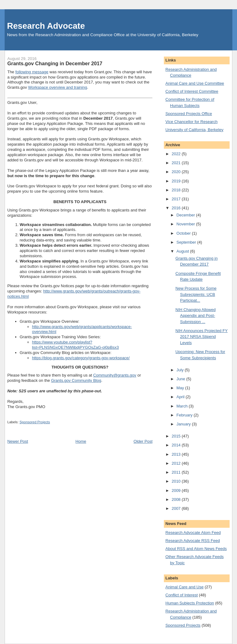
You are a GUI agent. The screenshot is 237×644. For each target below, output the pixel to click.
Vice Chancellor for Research (191, 122)
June (181, 379)
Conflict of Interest (182, 595)
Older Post (143, 441)
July (181, 370)
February (185, 415)
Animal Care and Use (185, 587)
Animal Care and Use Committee (195, 83)
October (184, 233)
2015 (177, 436)
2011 (177, 472)
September (187, 242)
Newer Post (18, 441)
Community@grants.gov (115, 375)
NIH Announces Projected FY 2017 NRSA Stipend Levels (202, 337)
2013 (177, 454)
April (181, 397)
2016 (177, 208)
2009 (177, 490)
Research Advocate (46, 26)
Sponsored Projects (35, 422)
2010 (177, 481)
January (184, 424)
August (183, 251)
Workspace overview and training (58, 87)
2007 (177, 508)
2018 (177, 190)
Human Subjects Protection (190, 603)
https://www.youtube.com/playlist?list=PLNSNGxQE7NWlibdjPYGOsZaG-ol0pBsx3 (75, 345)
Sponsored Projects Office (189, 114)
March (183, 406)
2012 (177, 463)
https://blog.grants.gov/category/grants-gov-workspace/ (81, 358)
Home (81, 441)
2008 (177, 499)
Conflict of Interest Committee (192, 91)
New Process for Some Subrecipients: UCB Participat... (196, 294)
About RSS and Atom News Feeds (196, 549)
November (186, 224)
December (186, 215)
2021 (177, 163)
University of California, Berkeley (194, 130)
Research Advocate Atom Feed (193, 533)
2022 (177, 154)
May (181, 388)
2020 (177, 172)
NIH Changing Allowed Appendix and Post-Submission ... (196, 316)
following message (32, 72)
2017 (177, 199)
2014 (177, 445)
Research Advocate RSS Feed (193, 541)
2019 (177, 181)
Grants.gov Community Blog (76, 380)
